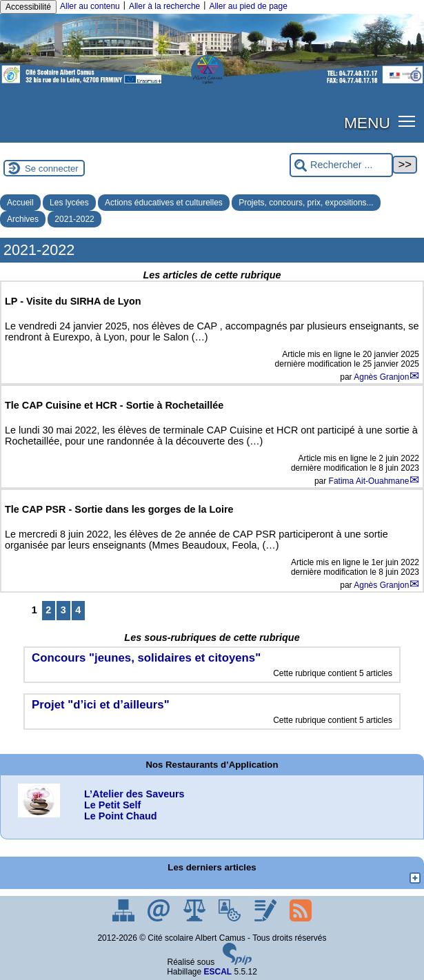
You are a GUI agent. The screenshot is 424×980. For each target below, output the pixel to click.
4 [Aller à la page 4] (78, 610)
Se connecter (52, 169)
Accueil (20, 203)
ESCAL (218, 972)
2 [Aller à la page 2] (48, 610)
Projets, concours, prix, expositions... (306, 203)
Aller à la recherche (164, 6)
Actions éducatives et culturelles (164, 203)
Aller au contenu (90, 6)
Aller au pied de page (248, 6)
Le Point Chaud (121, 816)
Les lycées (69, 203)
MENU (367, 123)
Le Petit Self (112, 805)
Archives (23, 219)
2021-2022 (74, 219)
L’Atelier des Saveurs (134, 794)
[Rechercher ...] (341, 165)
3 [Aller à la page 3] (63, 610)
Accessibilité (28, 7)
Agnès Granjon (381, 377)
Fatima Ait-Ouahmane (369, 481)
